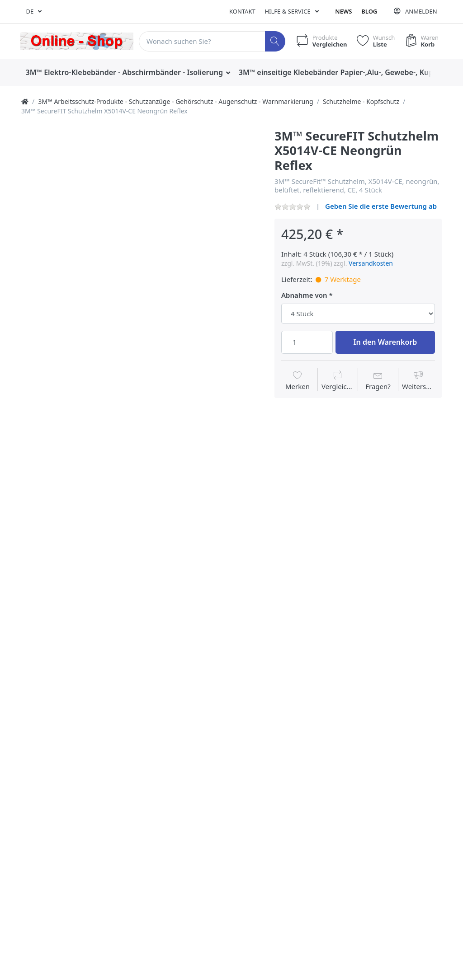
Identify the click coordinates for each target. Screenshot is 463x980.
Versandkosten (371, 263)
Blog (369, 11)
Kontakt (242, 11)
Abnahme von (304, 295)
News (343, 11)
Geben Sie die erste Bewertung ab (381, 206)
